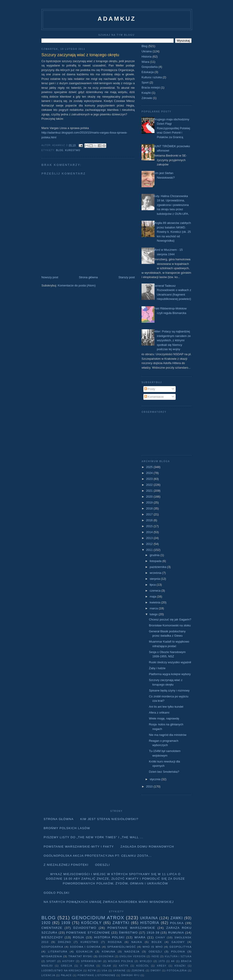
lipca (153, 585)
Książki (146, 93)
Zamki (177, 918)
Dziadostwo (85, 928)
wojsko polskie (121, 961)
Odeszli (103, 865)
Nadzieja (132, 951)
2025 (150, 467)
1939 (66, 923)
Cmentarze (52, 928)
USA (105, 971)
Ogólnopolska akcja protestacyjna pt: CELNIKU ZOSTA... (98, 856)
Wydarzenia (52, 956)
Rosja (79, 937)
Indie (155, 956)
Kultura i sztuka (152, 77)
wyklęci (146, 961)
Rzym (92, 971)
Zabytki (121, 923)
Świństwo (128, 933)
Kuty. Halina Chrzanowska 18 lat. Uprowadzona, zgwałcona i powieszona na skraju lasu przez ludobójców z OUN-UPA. (171, 205)
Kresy (162, 966)
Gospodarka (150, 67)
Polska (177, 923)
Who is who (153, 947)
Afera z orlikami (159, 713)
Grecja (67, 966)
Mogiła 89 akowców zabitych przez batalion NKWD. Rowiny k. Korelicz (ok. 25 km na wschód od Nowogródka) (172, 232)
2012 (150, 544)
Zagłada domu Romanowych (147, 847)
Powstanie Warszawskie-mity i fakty (79, 847)
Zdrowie (147, 98)
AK (173, 961)
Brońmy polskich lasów (67, 828)
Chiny (160, 937)
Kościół (143, 966)
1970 (162, 961)
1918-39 (153, 933)
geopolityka (180, 947)
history (68, 961)
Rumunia (176, 933)
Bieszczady (52, 937)
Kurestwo (73, 150)
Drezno (65, 942)
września (156, 573)
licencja (48, 975)
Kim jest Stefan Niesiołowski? (109, 819)
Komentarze (154, 397)
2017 (150, 514)
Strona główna (88, 277)
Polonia (178, 951)
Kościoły (91, 923)
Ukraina (147, 51)
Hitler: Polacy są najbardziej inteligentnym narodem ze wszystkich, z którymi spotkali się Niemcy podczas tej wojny (172, 340)
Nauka (137, 942)
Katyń (124, 966)
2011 (150, 550)
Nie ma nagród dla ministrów (168, 735)
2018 (150, 508)
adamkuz (117, 19)
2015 (150, 526)
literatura (58, 951)
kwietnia (156, 602)
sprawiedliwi (91, 961)
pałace (66, 975)
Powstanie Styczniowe (88, 933)
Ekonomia (106, 956)
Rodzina (115, 942)
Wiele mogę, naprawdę (164, 718)
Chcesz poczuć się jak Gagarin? (170, 619)
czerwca (156, 591)
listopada (156, 561)
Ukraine (119, 971)
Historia (147, 57)
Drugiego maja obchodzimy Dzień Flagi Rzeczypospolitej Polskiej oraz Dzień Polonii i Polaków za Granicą (172, 128)
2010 (150, 786)
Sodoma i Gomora (85, 947)
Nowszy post (50, 277)
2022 (150, 485)
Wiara (145, 62)
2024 (150, 473)
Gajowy (178, 942)
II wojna (87, 966)
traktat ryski (80, 956)
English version (133, 956)
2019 (150, 503)
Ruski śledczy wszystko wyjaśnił (170, 662)
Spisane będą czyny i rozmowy (169, 690)
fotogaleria (177, 971)
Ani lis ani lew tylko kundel (166, 707)
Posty (150, 389)
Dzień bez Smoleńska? (164, 772)
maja (153, 596)
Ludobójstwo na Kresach (62, 971)
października (158, 567)
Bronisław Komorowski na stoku (170, 625)
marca (154, 608)
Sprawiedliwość (122, 947)
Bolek (157, 942)
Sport (145, 82)
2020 (150, 497)
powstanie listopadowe (97, 975)
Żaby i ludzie (157, 668)
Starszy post (127, 277)
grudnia (155, 555)
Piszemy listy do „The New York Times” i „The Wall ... (94, 837)
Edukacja (148, 72)
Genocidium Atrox (98, 918)
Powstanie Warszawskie (131, 928)
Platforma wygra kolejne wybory (170, 674)
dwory (156, 971)
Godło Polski (57, 893)
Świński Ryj (130, 975)
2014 (150, 532)
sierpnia (155, 579)
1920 (46, 923)
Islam (107, 966)
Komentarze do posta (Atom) (77, 285)
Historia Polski (109, 937)
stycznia (156, 779)
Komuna (109, 951)
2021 (150, 491)
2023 (150, 479)
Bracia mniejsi (151, 87)
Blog (60, 150)
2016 (150, 520)
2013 (150, 538)
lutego (154, 614)
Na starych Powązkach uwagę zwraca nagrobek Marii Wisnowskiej (109, 902)
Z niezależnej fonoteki (66, 865)
